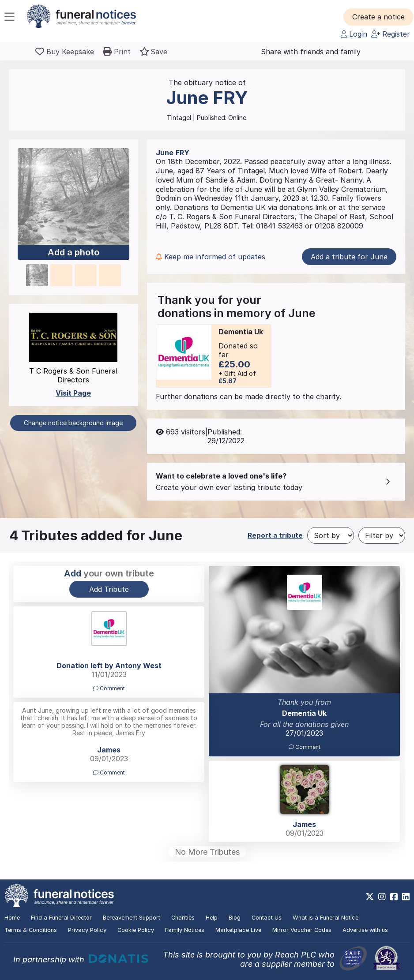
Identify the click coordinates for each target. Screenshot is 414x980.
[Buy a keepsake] (65, 52)
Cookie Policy (136, 930)
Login (354, 34)
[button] (378, 17)
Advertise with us (365, 930)
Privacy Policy (87, 930)
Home (12, 918)
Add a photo (73, 252)
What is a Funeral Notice (326, 918)
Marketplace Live (238, 930)
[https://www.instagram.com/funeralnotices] (382, 897)
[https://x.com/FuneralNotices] (370, 897)
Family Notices (185, 930)
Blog (235, 918)
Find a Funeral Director (61, 918)
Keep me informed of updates (211, 257)
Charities (183, 918)
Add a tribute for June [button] (349, 257)
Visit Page (73, 393)
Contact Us (267, 918)
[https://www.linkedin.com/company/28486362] (406, 897)
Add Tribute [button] (109, 589)
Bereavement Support (132, 918)
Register (391, 34)
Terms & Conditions (31, 930)
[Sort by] (331, 535)
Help (212, 918)
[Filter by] (382, 535)
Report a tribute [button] (275, 535)
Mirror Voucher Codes (302, 930)
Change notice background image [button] (73, 423)
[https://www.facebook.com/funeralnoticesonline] (394, 897)
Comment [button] (305, 747)
